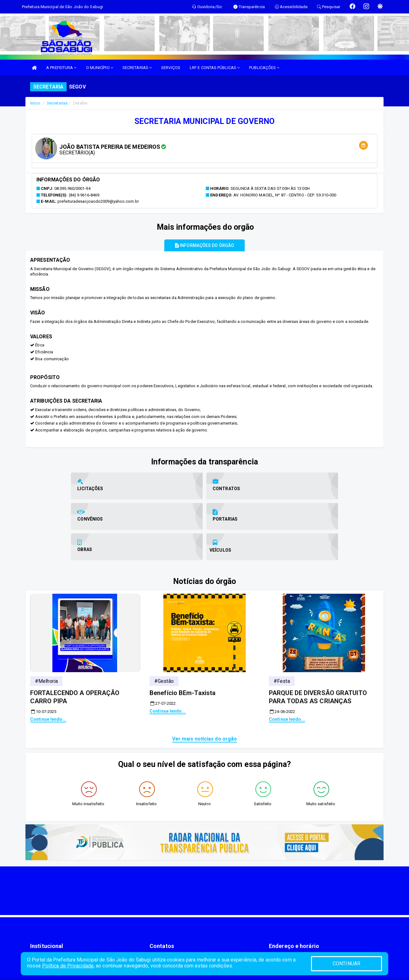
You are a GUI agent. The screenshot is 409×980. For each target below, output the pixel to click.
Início (35, 103)
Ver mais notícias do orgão (205, 708)
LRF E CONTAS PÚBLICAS (215, 68)
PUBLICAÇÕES (264, 68)
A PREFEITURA (61, 68)
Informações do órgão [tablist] (204, 245)
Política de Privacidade (68, 966)
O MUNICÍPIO (100, 68)
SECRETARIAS (137, 68)
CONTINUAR (346, 964)
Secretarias (57, 103)
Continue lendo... (48, 688)
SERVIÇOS (171, 68)
